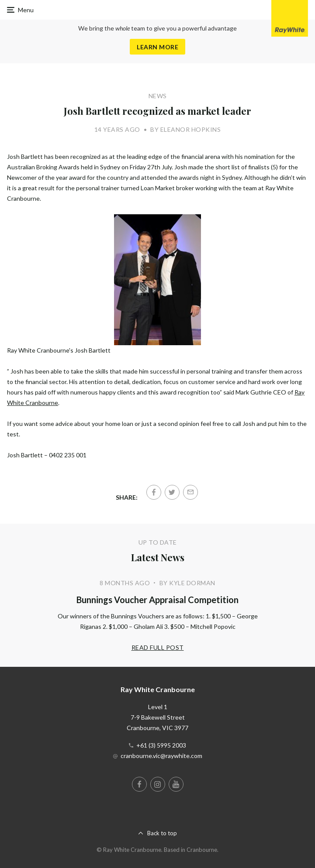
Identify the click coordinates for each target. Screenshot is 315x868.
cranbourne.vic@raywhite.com (161, 756)
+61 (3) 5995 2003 (161, 745)
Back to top (162, 833)
